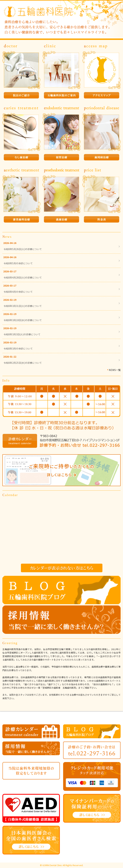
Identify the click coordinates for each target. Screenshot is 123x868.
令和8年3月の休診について (18, 349)
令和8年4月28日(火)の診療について (23, 277)
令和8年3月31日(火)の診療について (23, 306)
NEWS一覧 (115, 370)
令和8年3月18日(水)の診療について (23, 320)
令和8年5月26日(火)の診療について (23, 249)
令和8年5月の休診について (18, 263)
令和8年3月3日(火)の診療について (22, 334)
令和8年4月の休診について (18, 292)
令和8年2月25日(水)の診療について (23, 363)
